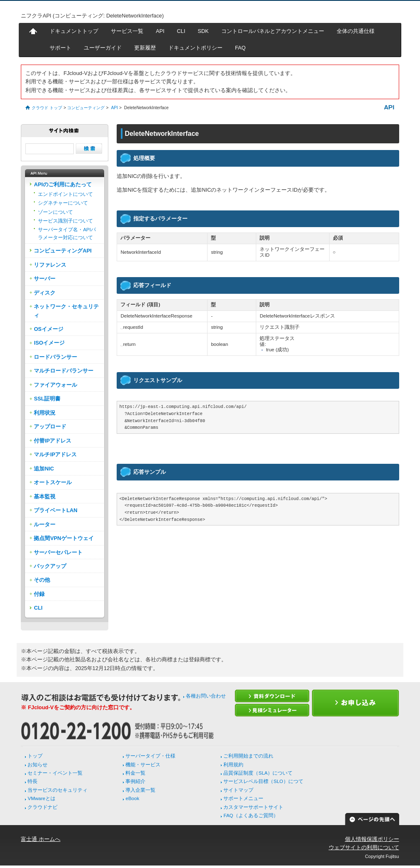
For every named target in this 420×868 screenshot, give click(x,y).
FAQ (240, 48)
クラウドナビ (42, 807)
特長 (32, 781)
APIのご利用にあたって (62, 184)
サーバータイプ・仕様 (150, 756)
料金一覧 (135, 773)
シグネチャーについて (63, 203)
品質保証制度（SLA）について (258, 773)
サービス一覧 (127, 31)
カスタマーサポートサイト (253, 807)
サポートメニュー (243, 798)
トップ (35, 756)
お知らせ (37, 765)
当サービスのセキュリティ (57, 790)
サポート (60, 48)
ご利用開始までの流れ (248, 756)
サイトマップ (238, 790)
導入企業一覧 (140, 790)
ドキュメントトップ (74, 31)
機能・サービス (143, 765)
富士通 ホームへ (41, 839)
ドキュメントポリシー (195, 48)
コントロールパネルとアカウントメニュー (273, 31)
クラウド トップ (47, 108)
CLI (181, 31)
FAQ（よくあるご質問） (251, 815)
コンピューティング (86, 108)
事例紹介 (135, 781)
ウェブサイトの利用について (364, 847)
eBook (132, 798)
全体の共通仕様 (356, 31)
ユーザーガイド (103, 48)
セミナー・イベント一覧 (55, 773)
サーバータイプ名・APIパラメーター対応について (67, 233)
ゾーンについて (55, 212)
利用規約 (233, 765)
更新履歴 (145, 48)
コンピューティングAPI (62, 251)
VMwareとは (41, 798)
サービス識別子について (65, 221)
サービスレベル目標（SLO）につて (263, 781)
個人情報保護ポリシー (372, 839)
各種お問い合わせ (206, 696)
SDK (203, 31)
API (160, 31)
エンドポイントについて (65, 194)
